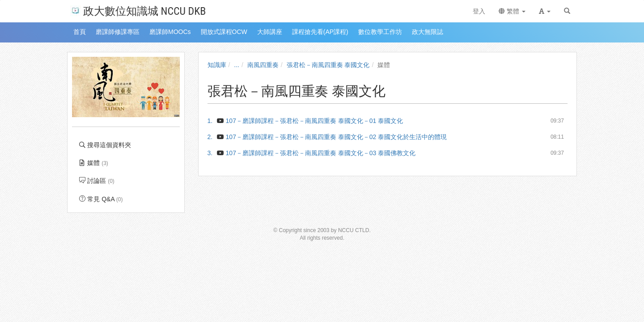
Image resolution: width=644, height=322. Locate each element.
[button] (545, 11)
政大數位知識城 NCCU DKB (138, 11)
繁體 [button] (512, 11)
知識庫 (217, 65)
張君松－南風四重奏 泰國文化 (328, 65)
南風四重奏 (263, 65)
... (237, 65)
